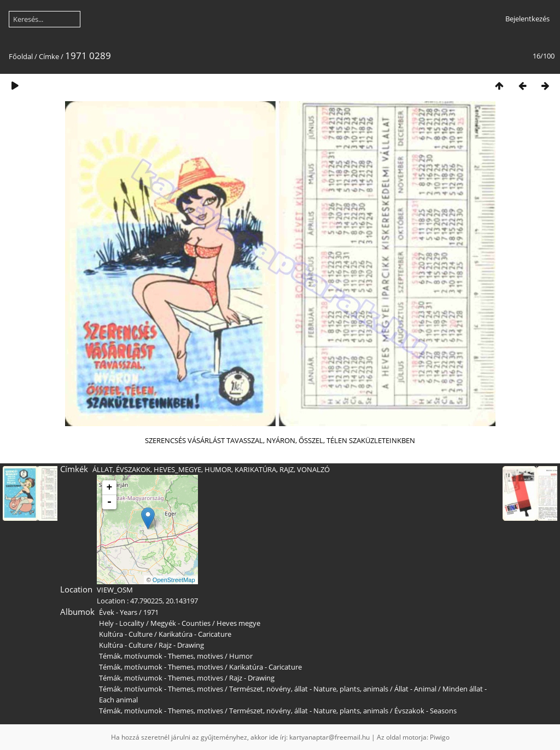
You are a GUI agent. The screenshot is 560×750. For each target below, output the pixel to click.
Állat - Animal (415, 689)
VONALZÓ (313, 469)
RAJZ (287, 469)
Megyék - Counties (180, 623)
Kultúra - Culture (126, 634)
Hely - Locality (122, 623)
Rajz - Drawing (181, 645)
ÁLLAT (103, 469)
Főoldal (21, 56)
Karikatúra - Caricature (195, 634)
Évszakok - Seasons (425, 711)
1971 (151, 612)
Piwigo (440, 737)
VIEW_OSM (115, 590)
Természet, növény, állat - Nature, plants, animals (309, 689)
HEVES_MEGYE (177, 469)
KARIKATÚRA (255, 469)
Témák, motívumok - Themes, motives (161, 656)
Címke (49, 56)
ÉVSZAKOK (133, 469)
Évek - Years (118, 612)
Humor (241, 656)
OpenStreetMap (174, 580)
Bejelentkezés (527, 19)
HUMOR (218, 469)
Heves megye (238, 623)
